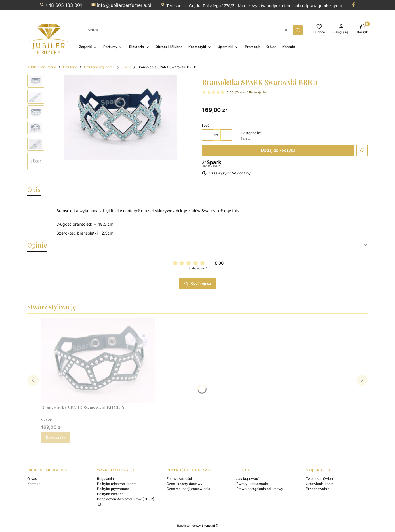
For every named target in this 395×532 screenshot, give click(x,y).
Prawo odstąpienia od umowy (260, 489)
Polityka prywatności (114, 489)
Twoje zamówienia (321, 479)
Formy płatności (179, 479)
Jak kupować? (248, 479)
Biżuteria (70, 67)
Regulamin (105, 479)
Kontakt (33, 484)
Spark (126, 67)
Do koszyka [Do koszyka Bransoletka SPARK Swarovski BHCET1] (56, 437)
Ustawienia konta (320, 484)
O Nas (32, 479)
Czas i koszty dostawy (185, 484)
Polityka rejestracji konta (117, 484)
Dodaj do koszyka (278, 150)
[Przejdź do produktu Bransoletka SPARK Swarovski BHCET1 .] (98, 360)
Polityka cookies (110, 494)
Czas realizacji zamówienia (188, 489)
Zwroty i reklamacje (252, 484)
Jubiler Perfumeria (42, 67)
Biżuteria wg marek (99, 67)
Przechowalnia (318, 489)
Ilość (206, 125)
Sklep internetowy (196, 525)
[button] (298, 30)
